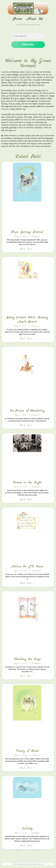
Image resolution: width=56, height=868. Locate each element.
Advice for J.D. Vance (27, 566)
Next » (39, 850)
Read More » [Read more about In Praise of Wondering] (27, 425)
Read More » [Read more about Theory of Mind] (27, 768)
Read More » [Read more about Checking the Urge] (27, 676)
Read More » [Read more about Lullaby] (27, 845)
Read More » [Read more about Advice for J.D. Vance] (27, 583)
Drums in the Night (27, 483)
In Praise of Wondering (27, 411)
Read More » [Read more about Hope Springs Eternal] (27, 249)
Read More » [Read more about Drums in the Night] (27, 499)
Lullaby (27, 829)
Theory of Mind (27, 751)
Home (18, 19)
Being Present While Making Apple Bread (27, 320)
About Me (35, 19)
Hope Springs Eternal (27, 232)
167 (34, 850)
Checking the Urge (27, 659)
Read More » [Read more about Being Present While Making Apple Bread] (27, 339)
